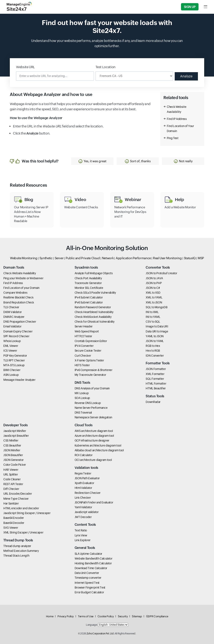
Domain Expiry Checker (18, 331)
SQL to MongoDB (157, 307)
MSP (201, 258)
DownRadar (153, 402)
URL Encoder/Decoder (18, 494)
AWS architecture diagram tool (94, 431)
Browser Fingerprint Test (90, 587)
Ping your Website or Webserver (23, 278)
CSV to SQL (153, 322)
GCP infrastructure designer (92, 440)
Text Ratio (81, 530)
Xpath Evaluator (84, 483)
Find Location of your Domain (21, 288)
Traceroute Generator (88, 283)
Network (108, 258)
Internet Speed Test (87, 583)
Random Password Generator (93, 307)
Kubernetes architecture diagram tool (98, 445)
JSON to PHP (154, 283)
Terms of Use (86, 616)
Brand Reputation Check (19, 302)
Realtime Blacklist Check (18, 297)
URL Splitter (11, 474)
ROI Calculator (84, 455)
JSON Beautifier (13, 455)
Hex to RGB (153, 351)
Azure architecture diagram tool (94, 436)
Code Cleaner (12, 479)
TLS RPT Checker (14, 360)
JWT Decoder (83, 517)
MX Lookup (82, 393)
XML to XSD (153, 293)
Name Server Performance (91, 408)
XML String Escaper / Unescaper (23, 532)
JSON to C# (153, 288)
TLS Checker (11, 307)
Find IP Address (177, 119)
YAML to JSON (155, 336)
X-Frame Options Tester (89, 360)
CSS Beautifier (12, 445)
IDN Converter (155, 356)
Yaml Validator (83, 507)
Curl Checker (83, 356)
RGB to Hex (153, 346)
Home (50, 616)
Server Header (84, 326)
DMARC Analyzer (14, 317)
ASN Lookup (11, 375)
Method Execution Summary (21, 551)
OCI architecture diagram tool (93, 460)
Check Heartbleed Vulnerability (94, 312)
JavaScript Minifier (15, 431)
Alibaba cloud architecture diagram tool (99, 450)
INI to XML (152, 312)
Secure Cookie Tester (88, 351)
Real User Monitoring (167, 258)
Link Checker (83, 498)
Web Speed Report (87, 331)
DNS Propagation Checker (20, 322)
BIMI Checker (12, 370)
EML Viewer (11, 346)
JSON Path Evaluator (87, 478)
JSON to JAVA (154, 278)
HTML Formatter (156, 384)
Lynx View (81, 535)
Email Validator (12, 326)
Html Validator (83, 488)
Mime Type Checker (16, 499)
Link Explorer (83, 540)
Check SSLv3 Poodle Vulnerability (95, 293)
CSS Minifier (11, 440)
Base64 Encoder (14, 518)
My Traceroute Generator (90, 375)
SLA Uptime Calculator (88, 554)
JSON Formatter (156, 369)
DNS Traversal (83, 413)
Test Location (106, 67)
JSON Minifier (12, 450)
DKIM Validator (13, 312)
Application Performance (133, 258)
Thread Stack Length (16, 556)
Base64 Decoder (14, 523)
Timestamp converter (88, 578)
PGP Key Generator (15, 356)
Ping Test (173, 138)
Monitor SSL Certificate (89, 288)
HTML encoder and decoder (21, 508)
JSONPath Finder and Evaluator (94, 502)
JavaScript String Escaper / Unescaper (27, 513)
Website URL (25, 67)
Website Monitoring (24, 258)
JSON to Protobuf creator (161, 273)
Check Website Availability (20, 273)
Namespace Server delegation (93, 417)
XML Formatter (155, 374)
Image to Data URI (157, 326)
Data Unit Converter (87, 573)
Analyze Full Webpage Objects (94, 273)
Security (123, 616)
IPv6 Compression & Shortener (94, 370)
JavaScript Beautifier (16, 436)
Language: (92, 625)
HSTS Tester (82, 365)
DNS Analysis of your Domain (92, 388)
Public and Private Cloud (83, 258)
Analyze (186, 76)
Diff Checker (11, 489)
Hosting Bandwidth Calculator (93, 563)
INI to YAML (153, 317)
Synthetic (46, 258)
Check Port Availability (88, 278)
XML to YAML (154, 297)
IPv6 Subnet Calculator (89, 302)
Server (59, 258)
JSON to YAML (155, 341)
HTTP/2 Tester (83, 336)
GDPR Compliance (157, 616)
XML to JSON (154, 302)
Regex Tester (83, 473)
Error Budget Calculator (89, 592)
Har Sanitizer (11, 503)
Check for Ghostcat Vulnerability (95, 322)
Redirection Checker (88, 493)
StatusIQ (190, 258)
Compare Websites (15, 293)
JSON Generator (13, 460)
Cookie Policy (106, 616)
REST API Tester (13, 484)
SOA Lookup (82, 398)
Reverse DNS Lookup (88, 403)
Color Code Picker (15, 465)
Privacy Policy (66, 616)
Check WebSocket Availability (93, 317)
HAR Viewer (11, 470)
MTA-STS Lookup (14, 365)
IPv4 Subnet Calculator (89, 297)
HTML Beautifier (156, 388)
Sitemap (137, 616)
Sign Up (190, 7)
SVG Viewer (11, 528)
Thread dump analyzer (17, 546)
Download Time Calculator (91, 568)
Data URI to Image (157, 331)
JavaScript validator (87, 512)
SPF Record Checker (16, 336)
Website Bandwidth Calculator (94, 558)
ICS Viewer (10, 351)
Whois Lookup (12, 341)
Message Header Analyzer (19, 380)
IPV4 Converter (84, 346)
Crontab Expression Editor (91, 341)
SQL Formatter (155, 379)
